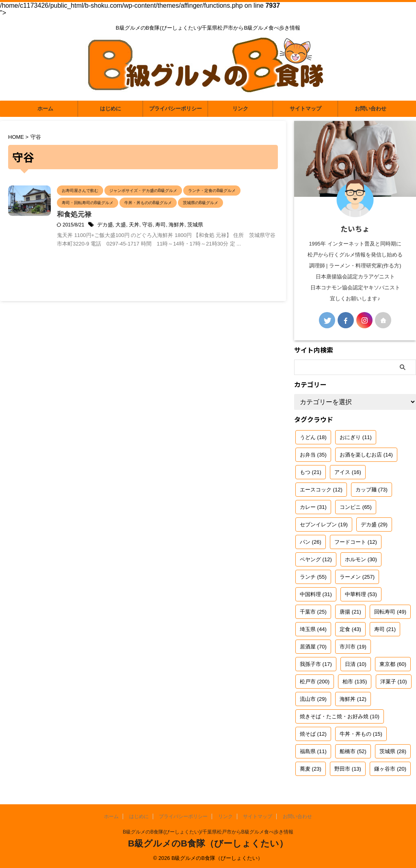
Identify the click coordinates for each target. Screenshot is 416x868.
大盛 (158, 238)
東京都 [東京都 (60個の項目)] (393, 664)
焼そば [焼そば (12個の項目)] (313, 734)
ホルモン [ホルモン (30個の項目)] (361, 559)
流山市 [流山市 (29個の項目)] (313, 699)
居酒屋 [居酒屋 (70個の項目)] (313, 647)
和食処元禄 (114, 227)
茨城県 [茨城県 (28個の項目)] (393, 751)
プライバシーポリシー (175, 109)
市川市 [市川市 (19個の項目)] (353, 647)
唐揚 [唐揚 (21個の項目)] (350, 612)
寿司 (195, 238)
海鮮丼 (210, 238)
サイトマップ (305, 109)
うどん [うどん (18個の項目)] (313, 437)
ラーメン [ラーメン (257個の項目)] (357, 577)
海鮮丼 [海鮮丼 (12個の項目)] (353, 699)
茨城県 (227, 238)
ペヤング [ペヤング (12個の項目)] (316, 559)
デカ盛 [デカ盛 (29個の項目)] (374, 524)
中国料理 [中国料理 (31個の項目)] (316, 594)
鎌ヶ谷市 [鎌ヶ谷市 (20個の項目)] (390, 769)
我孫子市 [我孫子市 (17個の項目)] (316, 664)
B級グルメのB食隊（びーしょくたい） (208, 843)
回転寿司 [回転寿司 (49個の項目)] (390, 612)
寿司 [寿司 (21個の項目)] (385, 629)
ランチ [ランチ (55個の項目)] (313, 577)
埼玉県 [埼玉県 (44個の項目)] (313, 629)
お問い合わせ (370, 109)
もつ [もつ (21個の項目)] (311, 472)
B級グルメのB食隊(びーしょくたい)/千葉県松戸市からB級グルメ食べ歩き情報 (208, 832)
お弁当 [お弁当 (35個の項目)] (313, 455)
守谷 (183, 238)
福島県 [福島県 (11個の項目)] (313, 751)
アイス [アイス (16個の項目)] (348, 472)
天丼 (170, 238)
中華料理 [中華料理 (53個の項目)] (361, 594)
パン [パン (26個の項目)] (311, 542)
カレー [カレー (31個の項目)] (313, 507)
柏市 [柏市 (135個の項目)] (355, 682)
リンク (240, 109)
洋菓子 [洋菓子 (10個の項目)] (394, 682)
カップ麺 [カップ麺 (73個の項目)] (372, 490)
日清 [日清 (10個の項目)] (356, 664)
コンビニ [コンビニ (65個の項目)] (356, 507)
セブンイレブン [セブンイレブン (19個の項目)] (324, 524)
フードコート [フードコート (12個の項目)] (356, 542)
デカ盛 (143, 238)
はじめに (110, 109)
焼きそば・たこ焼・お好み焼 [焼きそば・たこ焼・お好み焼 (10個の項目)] (340, 716)
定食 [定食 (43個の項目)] (350, 629)
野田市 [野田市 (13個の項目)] (348, 769)
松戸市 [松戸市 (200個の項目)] (315, 682)
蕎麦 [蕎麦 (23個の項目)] (311, 769)
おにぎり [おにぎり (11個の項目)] (356, 437)
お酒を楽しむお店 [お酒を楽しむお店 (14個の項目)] (366, 455)
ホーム (45, 109)
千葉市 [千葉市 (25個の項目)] (313, 612)
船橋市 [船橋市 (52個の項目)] (353, 751)
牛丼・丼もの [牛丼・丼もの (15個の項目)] (361, 734)
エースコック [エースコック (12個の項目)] (321, 490)
